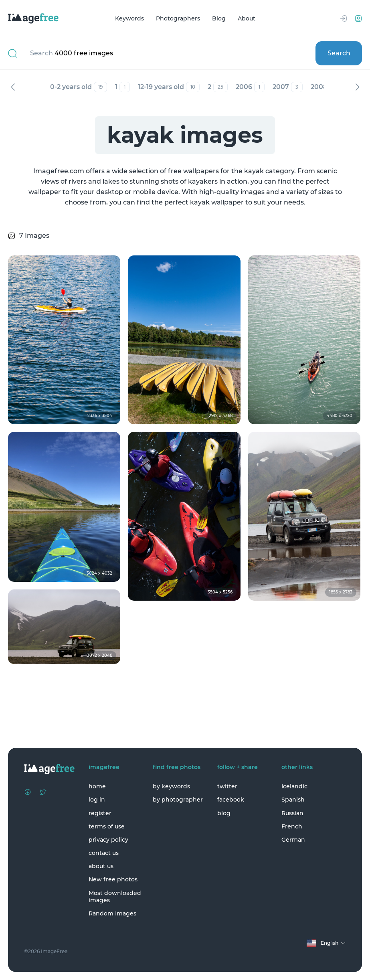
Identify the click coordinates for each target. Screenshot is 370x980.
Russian (292, 813)
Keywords (129, 18)
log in (97, 800)
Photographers (178, 18)
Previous (13, 87)
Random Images (112, 913)
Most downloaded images (115, 897)
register (100, 813)
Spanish (293, 800)
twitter (227, 786)
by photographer (178, 800)
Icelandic (294, 786)
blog (224, 813)
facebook (231, 800)
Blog (219, 18)
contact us (104, 853)
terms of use (107, 826)
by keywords (171, 786)
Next (357, 87)
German (293, 840)
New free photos (113, 879)
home (97, 786)
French (292, 826)
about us (101, 866)
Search (339, 53)
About (247, 18)
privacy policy (108, 840)
